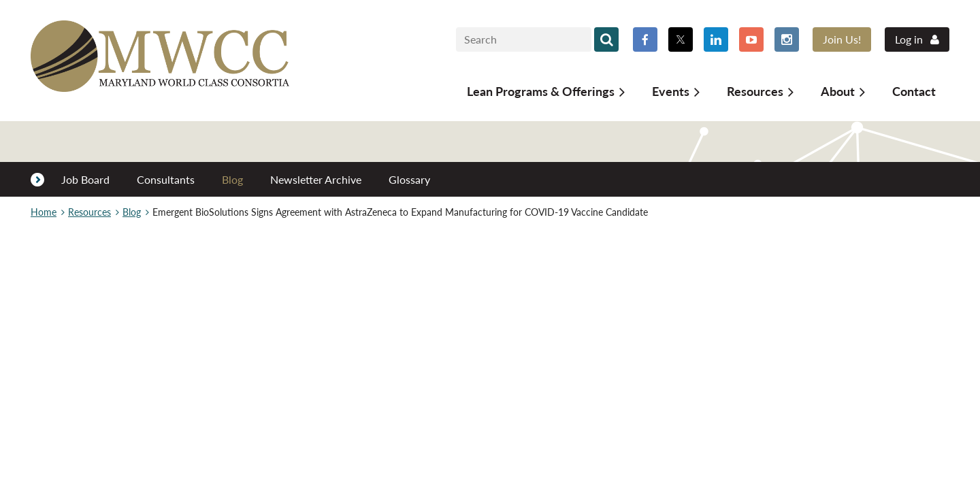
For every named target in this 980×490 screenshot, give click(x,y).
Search (606, 39)
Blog (132, 212)
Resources (89, 212)
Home (44, 212)
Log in (909, 39)
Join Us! (842, 39)
